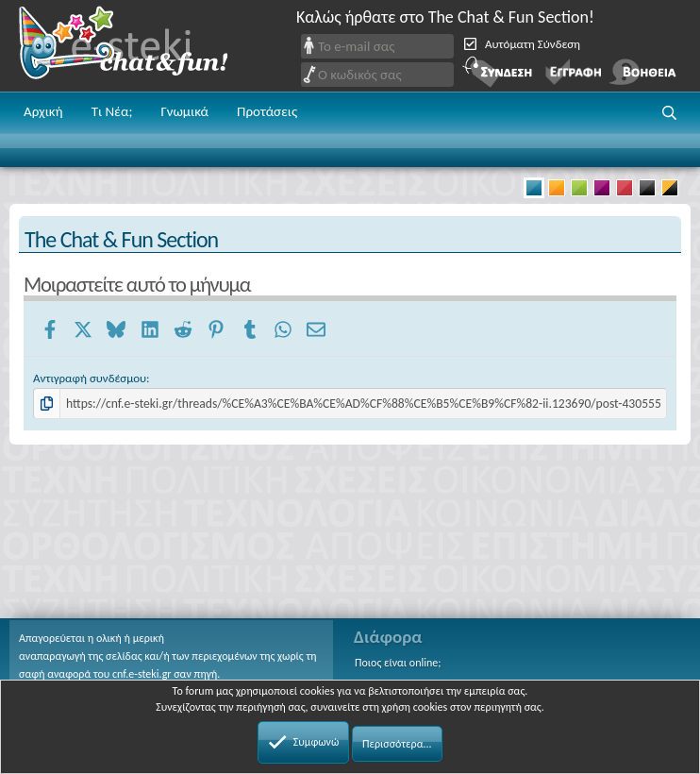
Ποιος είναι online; (398, 663)
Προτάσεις (267, 111)
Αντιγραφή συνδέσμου (90, 378)
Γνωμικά (184, 111)
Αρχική (43, 111)
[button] (670, 113)
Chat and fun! (137, 46)
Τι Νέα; (112, 111)
